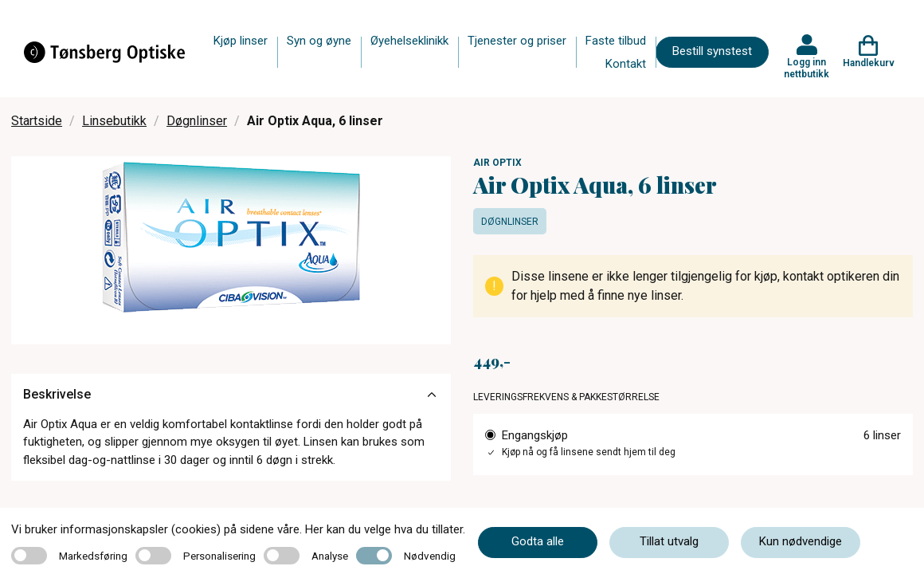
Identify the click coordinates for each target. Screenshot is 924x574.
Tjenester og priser (517, 41)
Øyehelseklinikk (409, 41)
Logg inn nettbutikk (807, 68)
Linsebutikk (114, 121)
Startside (37, 121)
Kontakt (626, 64)
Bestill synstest (712, 51)
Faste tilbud (616, 41)
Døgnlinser (197, 121)
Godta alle (538, 541)
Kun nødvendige (801, 541)
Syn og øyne (319, 41)
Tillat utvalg (669, 541)
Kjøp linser (241, 41)
